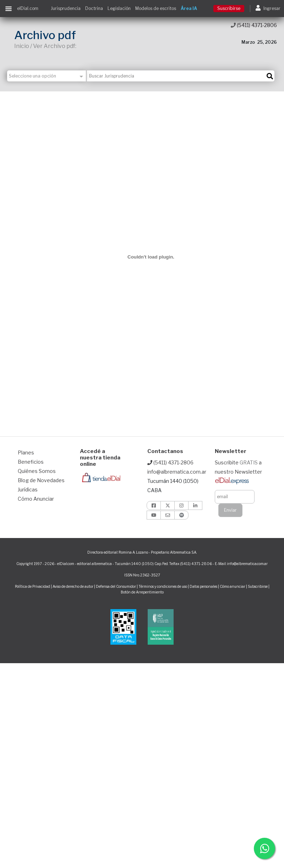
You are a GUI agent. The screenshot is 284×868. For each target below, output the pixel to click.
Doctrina (94, 8)
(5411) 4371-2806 (254, 25)
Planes (26, 452)
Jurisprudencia (66, 8)
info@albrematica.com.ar (177, 472)
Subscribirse (258, 586)
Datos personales (203, 586)
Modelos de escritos (156, 8)
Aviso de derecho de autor (73, 586)
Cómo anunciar (233, 586)
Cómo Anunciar (36, 499)
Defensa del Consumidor (116, 586)
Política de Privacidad (32, 586)
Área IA (189, 8)
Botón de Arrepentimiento (142, 592)
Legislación (119, 8)
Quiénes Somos (37, 471)
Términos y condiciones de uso (163, 586)
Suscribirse (229, 8)
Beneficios (31, 462)
